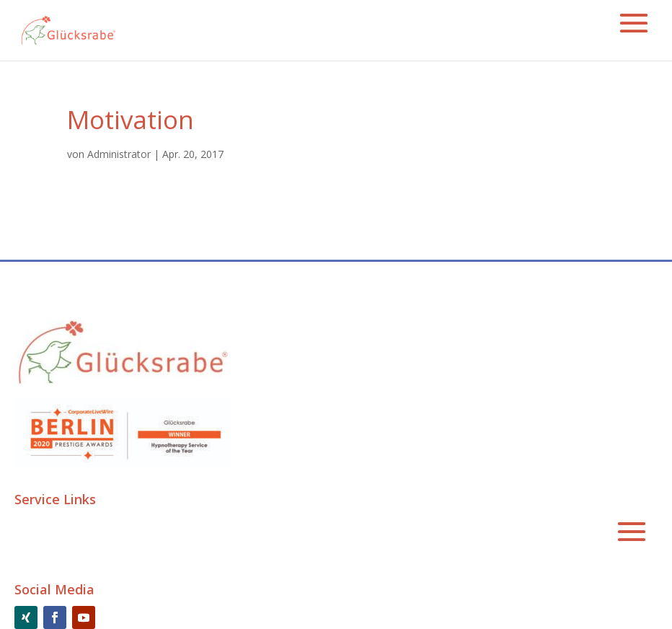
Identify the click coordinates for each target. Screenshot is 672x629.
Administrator (119, 154)
